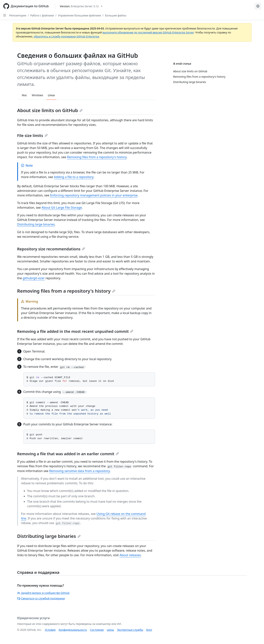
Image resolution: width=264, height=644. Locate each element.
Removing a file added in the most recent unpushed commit (75, 331)
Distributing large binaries (36, 224)
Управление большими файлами (80, 15)
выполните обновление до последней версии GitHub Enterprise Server (148, 32)
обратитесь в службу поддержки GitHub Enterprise (66, 36)
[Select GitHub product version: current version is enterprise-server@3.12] (81, 6)
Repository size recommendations (51, 249)
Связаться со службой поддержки (41, 598)
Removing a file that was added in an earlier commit (68, 454)
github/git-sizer (34, 278)
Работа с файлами (42, 15)
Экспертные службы (130, 630)
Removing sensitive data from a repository (80, 471)
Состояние (97, 630)
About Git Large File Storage (62, 208)
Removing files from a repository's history (97, 157)
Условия (50, 630)
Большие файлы (116, 15)
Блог (149, 630)
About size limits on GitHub (50, 110)
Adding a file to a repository (74, 177)
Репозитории (18, 15)
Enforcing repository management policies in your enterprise (94, 195)
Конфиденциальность (73, 630)
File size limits (32, 136)
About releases (130, 555)
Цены (110, 630)
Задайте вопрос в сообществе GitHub (43, 593)
